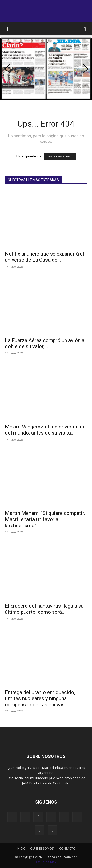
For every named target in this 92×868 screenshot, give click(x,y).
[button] (8, 29)
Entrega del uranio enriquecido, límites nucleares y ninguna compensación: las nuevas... (40, 698)
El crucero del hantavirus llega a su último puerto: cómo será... (44, 609)
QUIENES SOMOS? (42, 848)
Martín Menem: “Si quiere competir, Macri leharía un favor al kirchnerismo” (45, 519)
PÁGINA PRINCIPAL (60, 157)
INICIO (21, 848)
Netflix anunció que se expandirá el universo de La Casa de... (45, 257)
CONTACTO (67, 848)
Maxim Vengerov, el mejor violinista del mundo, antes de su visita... (45, 430)
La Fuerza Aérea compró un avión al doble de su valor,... (45, 343)
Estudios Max (46, 862)
